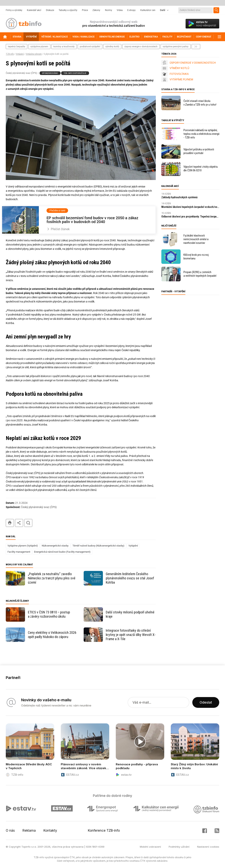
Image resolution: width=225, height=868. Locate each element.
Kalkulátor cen (148, 10)
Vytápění (20, 54)
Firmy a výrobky (14, 10)
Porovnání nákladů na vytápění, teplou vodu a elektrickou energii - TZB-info (201, 134)
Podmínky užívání (179, 847)
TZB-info (10, 54)
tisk (10, 523)
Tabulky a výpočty (68, 10)
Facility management (19, 552)
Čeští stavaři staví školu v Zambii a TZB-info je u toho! (200, 103)
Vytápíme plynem (34, 54)
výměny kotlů (112, 47)
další (196, 47)
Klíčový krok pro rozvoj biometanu (196, 257)
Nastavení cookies (208, 847)
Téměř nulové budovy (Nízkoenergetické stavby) (98, 546)
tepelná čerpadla (17, 47)
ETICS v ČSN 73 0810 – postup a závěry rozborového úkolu (49, 614)
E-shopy (131, 10)
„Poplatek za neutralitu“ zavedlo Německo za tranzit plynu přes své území (52, 578)
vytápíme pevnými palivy (176, 47)
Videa (120, 10)
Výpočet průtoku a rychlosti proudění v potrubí (199, 151)
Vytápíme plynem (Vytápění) (23, 546)
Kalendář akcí (34, 10)
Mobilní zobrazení (150, 847)
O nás (10, 831)
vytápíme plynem (39, 47)
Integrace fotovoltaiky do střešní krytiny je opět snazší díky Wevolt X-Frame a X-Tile (131, 635)
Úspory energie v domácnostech (141, 47)
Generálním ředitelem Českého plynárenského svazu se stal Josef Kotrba (130, 578)
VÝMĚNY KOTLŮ (179, 68)
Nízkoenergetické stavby (55, 546)
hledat (28, 523)
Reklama (29, 831)
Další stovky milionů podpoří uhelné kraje (130, 614)
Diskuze (50, 10)
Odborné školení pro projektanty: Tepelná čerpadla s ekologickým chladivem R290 (190, 217)
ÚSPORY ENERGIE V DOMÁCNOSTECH (193, 63)
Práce (85, 10)
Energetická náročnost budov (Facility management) (62, 552)
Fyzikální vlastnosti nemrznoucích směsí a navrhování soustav (196, 239)
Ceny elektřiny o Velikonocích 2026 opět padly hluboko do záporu (52, 635)
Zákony (96, 10)
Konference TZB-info (104, 831)
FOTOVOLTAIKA (179, 74)
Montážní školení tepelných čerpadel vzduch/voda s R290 (190, 207)
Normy (109, 10)
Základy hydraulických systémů (179, 197)
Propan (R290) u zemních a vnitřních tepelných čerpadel (200, 274)
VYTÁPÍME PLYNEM (181, 79)
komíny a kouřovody (64, 47)
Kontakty (50, 831)
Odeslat (206, 702)
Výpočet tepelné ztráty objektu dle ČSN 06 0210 (201, 169)
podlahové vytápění (90, 47)
